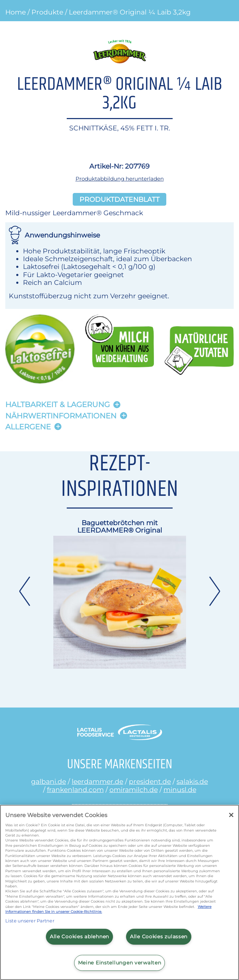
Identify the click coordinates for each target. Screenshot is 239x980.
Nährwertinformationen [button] (61, 416)
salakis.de (192, 781)
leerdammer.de (97, 781)
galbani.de (49, 781)
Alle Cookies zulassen (159, 937)
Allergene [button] (28, 427)
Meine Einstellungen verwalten (120, 963)
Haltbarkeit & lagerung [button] (58, 404)
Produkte (47, 12)
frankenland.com (75, 790)
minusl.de (180, 790)
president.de (150, 781)
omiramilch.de (134, 790)
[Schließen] (231, 815)
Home (16, 12)
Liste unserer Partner (30, 921)
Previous (24, 591)
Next (215, 591)
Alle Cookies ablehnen (79, 937)
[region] (119, 892)
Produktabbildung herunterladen (120, 179)
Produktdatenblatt (119, 199)
